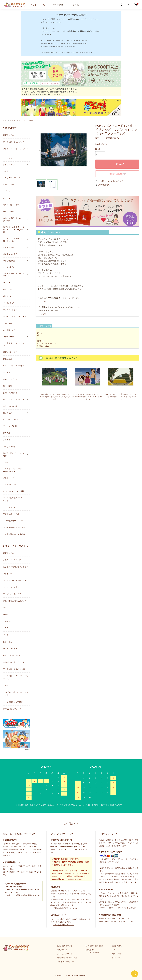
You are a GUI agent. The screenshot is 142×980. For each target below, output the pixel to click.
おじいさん (8, 642)
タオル (6, 171)
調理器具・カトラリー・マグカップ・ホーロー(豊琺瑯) (14, 230)
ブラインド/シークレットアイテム (16, 150)
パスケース (8, 283)
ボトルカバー (8, 296)
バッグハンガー (9, 303)
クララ (6, 628)
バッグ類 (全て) (9, 330)
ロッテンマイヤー (10, 649)
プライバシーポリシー (66, 962)
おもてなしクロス (10, 254)
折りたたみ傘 (8, 211)
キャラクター (59, 5)
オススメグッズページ (12, 560)
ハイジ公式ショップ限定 (13, 702)
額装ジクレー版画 (10, 352)
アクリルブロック (10, 447)
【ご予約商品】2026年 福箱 (14, 527)
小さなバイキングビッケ (13, 655)
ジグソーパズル (9, 165)
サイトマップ (117, 958)
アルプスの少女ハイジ (12, 594)
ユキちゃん (8, 621)
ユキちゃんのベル (10, 406)
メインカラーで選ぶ (11, 587)
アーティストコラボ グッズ (14, 669)
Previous (40, 151)
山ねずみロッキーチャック (14, 662)
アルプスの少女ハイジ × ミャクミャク (16, 694)
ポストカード (15, 120)
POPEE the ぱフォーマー (13, 709)
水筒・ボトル (8, 247)
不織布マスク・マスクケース (15, 317)
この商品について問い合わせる (109, 181)
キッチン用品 (8, 267)
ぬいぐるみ (8, 413)
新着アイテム (8, 135)
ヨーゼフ (7, 614)
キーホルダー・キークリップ (14, 344)
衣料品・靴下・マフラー (13, 205)
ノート (6, 462)
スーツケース (8, 323)
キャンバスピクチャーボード (15, 366)
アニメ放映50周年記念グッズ (15, 601)
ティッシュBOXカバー (12, 426)
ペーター (7, 635)
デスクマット (8, 440)
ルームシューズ (9, 184)
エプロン (7, 191)
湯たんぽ (7, 433)
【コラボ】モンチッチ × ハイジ (16, 580)
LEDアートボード (10, 379)
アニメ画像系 (29, 120)
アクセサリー (8, 158)
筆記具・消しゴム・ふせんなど (14, 455)
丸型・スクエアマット (12, 393)
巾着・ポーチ (8, 337)
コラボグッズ (8, 574)
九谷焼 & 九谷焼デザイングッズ (16, 567)
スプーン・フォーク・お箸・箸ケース (13, 240)
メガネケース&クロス (12, 178)
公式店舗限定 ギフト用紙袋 (14, 534)
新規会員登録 (117, 946)
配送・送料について (65, 946)
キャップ (7, 198)
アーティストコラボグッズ (14, 142)
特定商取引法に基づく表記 (67, 958)
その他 (76, 5)
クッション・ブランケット (14, 400)
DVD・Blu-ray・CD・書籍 (13, 491)
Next (87, 151)
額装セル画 (8, 359)
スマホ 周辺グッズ (10, 485)
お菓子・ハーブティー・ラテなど (14, 275)
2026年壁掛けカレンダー (13, 521)
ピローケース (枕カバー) (13, 419)
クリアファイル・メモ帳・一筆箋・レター (14, 470)
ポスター (7, 372)
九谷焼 (6, 685)
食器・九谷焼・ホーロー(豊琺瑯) (13, 219)
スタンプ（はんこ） (11, 507)
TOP (5, 120)
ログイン (115, 950)
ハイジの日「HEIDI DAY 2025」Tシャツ (16, 677)
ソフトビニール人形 (11, 514)
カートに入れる (117, 164)
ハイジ (6, 608)
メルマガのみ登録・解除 (94, 946)
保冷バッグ (8, 289)
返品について (62, 950)
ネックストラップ (10, 310)
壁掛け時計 (8, 386)
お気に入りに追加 (117, 174)
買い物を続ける (103, 185)
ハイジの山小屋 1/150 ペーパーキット (16, 499)
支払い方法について (65, 954)
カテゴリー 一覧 (38, 5)
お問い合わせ (117, 954)
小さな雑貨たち (9, 261)
